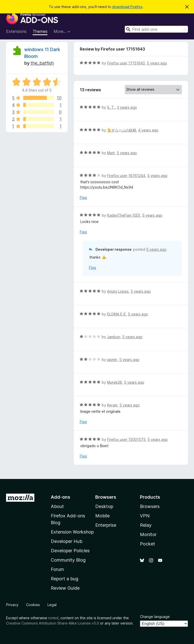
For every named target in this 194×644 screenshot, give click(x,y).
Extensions (16, 31)
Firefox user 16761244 (126, 176)
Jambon (114, 337)
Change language (155, 617)
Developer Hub (67, 541)
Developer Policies (70, 551)
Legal (52, 605)
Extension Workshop (72, 532)
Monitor (148, 534)
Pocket (148, 544)
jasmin (112, 360)
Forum (57, 569)
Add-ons (60, 497)
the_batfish (42, 63)
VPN (145, 516)
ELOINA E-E (116, 314)
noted (53, 618)
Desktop (104, 506)
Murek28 (115, 382)
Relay (146, 525)
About (57, 506)
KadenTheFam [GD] (124, 215)
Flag (83, 198)
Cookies (33, 605)
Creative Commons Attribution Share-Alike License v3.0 (53, 623)
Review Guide (65, 588)
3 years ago (127, 107)
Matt (111, 153)
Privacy (12, 605)
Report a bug (65, 579)
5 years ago (157, 63)
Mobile (102, 516)
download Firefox (127, 7)
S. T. (111, 107)
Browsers (150, 506)
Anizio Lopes (118, 291)
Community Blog (68, 560)
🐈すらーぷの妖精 (122, 130)
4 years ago (148, 130)
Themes (40, 31)
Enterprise (106, 525)
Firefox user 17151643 (126, 63)
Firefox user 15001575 (126, 439)
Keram (112, 405)
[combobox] (156, 29)
